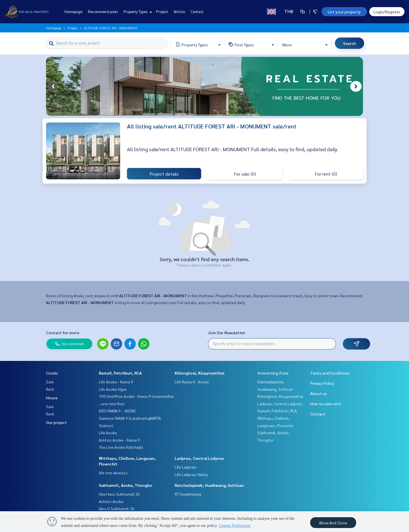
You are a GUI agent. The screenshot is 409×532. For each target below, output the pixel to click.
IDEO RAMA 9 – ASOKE (117, 411)
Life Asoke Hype (113, 389)
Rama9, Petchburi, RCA (120, 373)
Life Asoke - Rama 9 (116, 382)
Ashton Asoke (111, 501)
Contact (197, 12)
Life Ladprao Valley (191, 474)
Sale (50, 382)
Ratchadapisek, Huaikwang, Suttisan (209, 485)
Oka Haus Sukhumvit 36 (119, 494)
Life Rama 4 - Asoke (192, 382)
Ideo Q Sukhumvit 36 (117, 508)
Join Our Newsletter (227, 332)
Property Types (137, 12)
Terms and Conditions (330, 373)
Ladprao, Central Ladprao (199, 458)
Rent (50, 389)
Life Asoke (108, 433)
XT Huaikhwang (188, 494)
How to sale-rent (326, 404)
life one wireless (113, 473)
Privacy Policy (322, 383)
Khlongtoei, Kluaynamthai (200, 373)
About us (319, 393)
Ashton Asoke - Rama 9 (119, 440)
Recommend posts (103, 12)
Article (179, 12)
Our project (56, 422)
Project (162, 12)
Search (349, 43)
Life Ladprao (186, 467)
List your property (344, 12)
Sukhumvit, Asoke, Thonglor (126, 485)
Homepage (73, 12)
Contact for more (63, 332)
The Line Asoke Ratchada (121, 447)
